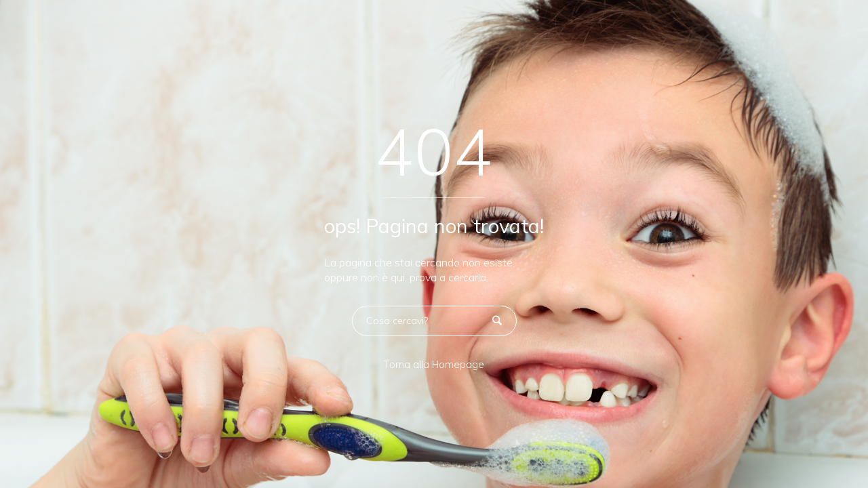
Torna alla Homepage (434, 365)
